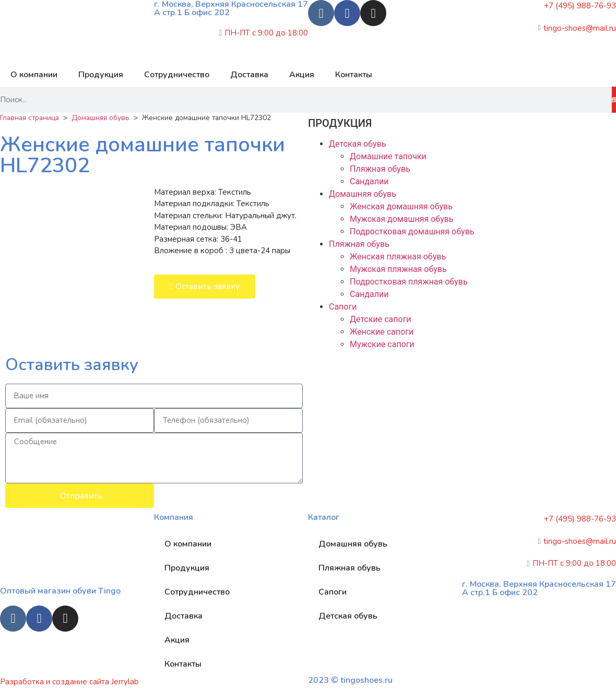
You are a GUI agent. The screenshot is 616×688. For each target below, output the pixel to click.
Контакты (354, 75)
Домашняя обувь (100, 118)
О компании (34, 75)
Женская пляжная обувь (398, 257)
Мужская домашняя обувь (402, 219)
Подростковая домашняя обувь (412, 232)
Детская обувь (357, 144)
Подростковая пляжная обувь (409, 282)
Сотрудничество (177, 75)
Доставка (249, 75)
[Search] (614, 100)
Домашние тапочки (388, 156)
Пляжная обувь (380, 169)
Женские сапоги (382, 332)
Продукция (101, 75)
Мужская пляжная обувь (398, 269)
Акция (302, 75)
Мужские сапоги (382, 344)
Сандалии (369, 181)
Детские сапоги (381, 319)
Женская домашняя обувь (401, 206)
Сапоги (343, 307)
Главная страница (29, 118)
